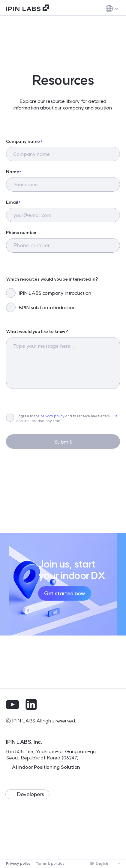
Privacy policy (18, 863)
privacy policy (52, 416)
